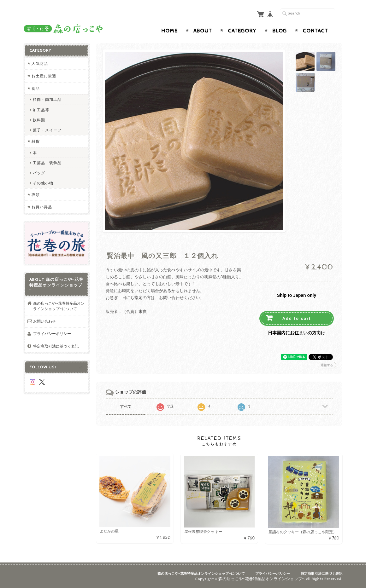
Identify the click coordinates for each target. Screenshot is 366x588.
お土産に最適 (44, 76)
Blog (280, 31)
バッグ (39, 173)
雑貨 (36, 141)
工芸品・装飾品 (47, 163)
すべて (126, 406)
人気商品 (40, 63)
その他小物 (43, 183)
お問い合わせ (44, 321)
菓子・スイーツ (47, 130)
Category (242, 31)
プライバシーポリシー (52, 334)
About (203, 31)
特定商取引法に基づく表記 (56, 346)
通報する (327, 365)
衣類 (36, 195)
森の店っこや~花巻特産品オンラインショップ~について (59, 306)
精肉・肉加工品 (47, 99)
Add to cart (297, 318)
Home (169, 31)
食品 (36, 88)
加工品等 (41, 110)
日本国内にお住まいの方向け (297, 333)
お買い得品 (42, 207)
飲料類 (39, 120)
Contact (315, 31)
